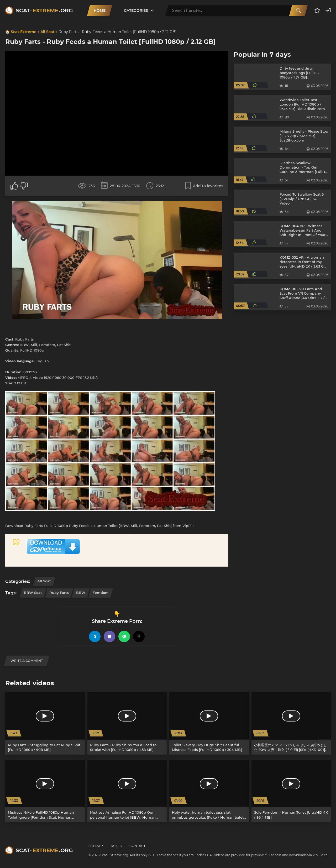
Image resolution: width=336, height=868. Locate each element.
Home (100, 11)
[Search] (298, 11)
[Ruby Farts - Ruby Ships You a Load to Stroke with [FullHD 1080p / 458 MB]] (127, 723)
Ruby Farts (59, 593)
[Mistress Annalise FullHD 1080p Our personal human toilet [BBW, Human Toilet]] (127, 791)
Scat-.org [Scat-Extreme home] (44, 11)
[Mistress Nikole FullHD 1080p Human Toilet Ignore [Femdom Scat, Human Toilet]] (45, 791)
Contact (137, 846)
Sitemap (96, 846)
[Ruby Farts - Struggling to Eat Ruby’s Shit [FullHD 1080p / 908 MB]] (45, 723)
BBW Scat (33, 593)
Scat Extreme (24, 32)
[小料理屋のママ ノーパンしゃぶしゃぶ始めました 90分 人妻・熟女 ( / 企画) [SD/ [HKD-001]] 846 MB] (291, 723)
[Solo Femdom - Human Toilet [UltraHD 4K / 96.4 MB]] (291, 791)
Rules (116, 846)
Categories (136, 11)
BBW (81, 593)
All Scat (48, 32)
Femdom (101, 593)
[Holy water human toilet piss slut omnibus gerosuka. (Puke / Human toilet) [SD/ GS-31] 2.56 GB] (209, 791)
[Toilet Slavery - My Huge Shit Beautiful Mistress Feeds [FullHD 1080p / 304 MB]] (209, 723)
